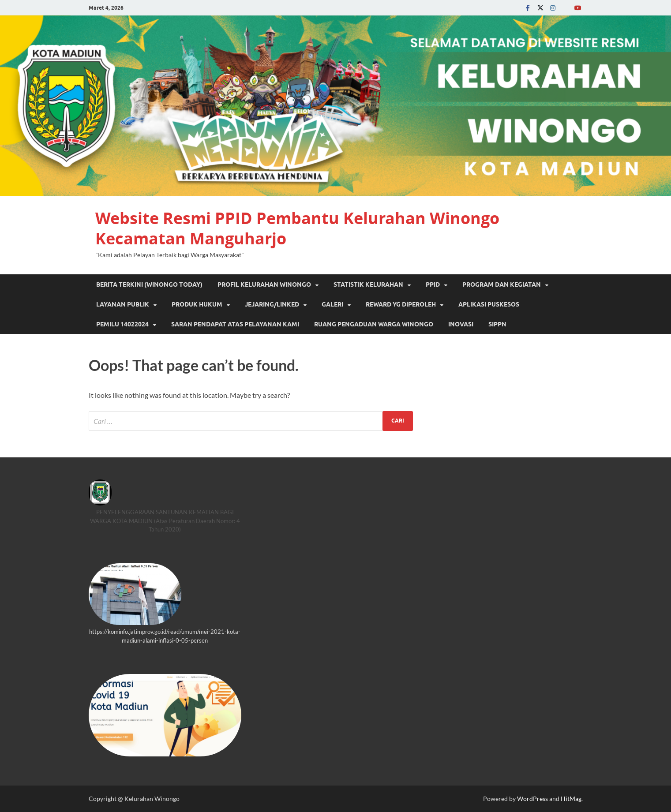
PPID (433, 284)
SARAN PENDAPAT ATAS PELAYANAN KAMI (235, 324)
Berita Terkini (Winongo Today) (149, 284)
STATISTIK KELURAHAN (368, 284)
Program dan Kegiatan (502, 284)
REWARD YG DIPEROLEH (401, 304)
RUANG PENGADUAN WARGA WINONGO (374, 324)
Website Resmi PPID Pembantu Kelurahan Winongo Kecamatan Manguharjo (297, 228)
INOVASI (461, 324)
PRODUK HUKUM (197, 304)
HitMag (571, 799)
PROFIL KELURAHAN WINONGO (264, 284)
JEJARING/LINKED (272, 304)
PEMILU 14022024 (122, 324)
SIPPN (497, 324)
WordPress (532, 799)
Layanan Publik (123, 304)
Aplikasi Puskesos (489, 304)
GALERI (332, 304)
